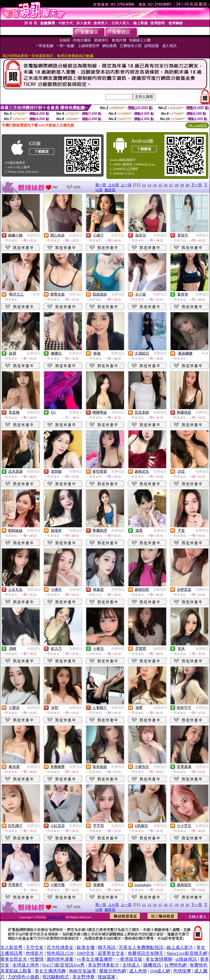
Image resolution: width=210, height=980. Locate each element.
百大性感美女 (60, 947)
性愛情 (37, 959)
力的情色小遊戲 (23, 977)
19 (182, 185)
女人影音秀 (11, 947)
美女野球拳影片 (104, 965)
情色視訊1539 (60, 953)
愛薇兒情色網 (113, 971)
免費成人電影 (56, 917)
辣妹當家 (107, 977)
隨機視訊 (152, 965)
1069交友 (86, 953)
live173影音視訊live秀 (63, 965)
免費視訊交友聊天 (145, 953)
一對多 (35, 294)
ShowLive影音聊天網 (187, 953)
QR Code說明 (197, 125)
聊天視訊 (107, 947)
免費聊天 (76, 412)
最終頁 (110, 190)
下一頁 (196, 185)
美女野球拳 (83, 977)
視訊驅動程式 (56, 977)
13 (149, 185)
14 (155, 185)
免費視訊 (34, 235)
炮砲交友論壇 (82, 971)
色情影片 (35, 953)
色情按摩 (182, 971)
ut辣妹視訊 (186, 959)
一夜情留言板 (129, 959)
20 (188, 185)
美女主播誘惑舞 (50, 971)
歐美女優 (86, 947)
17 (171, 185)
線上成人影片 (180, 947)
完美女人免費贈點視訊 (141, 947)
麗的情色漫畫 (60, 959)
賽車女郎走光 (14, 959)
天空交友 (35, 947)
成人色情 (138, 971)
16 (166, 185)
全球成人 (131, 965)
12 (144, 185)
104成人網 (160, 971)
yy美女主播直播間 (95, 959)
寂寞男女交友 (111, 953)
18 (177, 185)
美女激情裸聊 (159, 959)
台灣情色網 (175, 965)
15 (160, 185)
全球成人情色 (26, 965)
